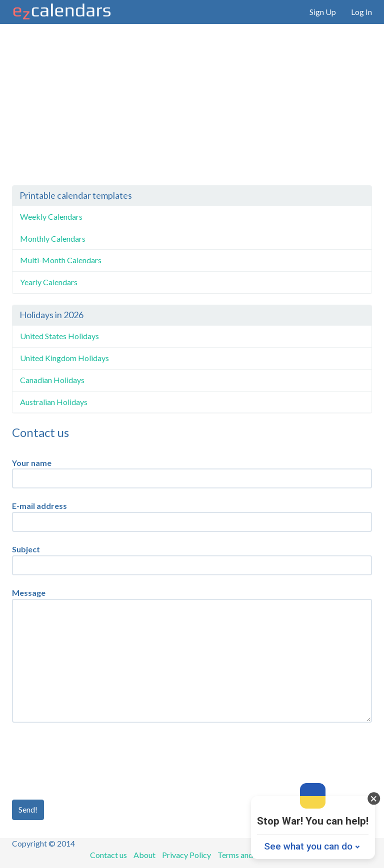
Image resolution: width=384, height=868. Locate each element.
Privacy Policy (186, 855)
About (144, 855)
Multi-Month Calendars (61, 260)
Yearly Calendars (49, 282)
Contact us (108, 855)
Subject (26, 549)
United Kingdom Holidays (64, 358)
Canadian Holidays (52, 380)
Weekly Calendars (51, 217)
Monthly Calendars (53, 238)
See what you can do (308, 846)
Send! (28, 809)
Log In (361, 12)
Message (29, 593)
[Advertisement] (192, 110)
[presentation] (88, 761)
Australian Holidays (54, 402)
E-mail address (39, 506)
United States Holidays (59, 336)
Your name (32, 463)
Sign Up (323, 12)
